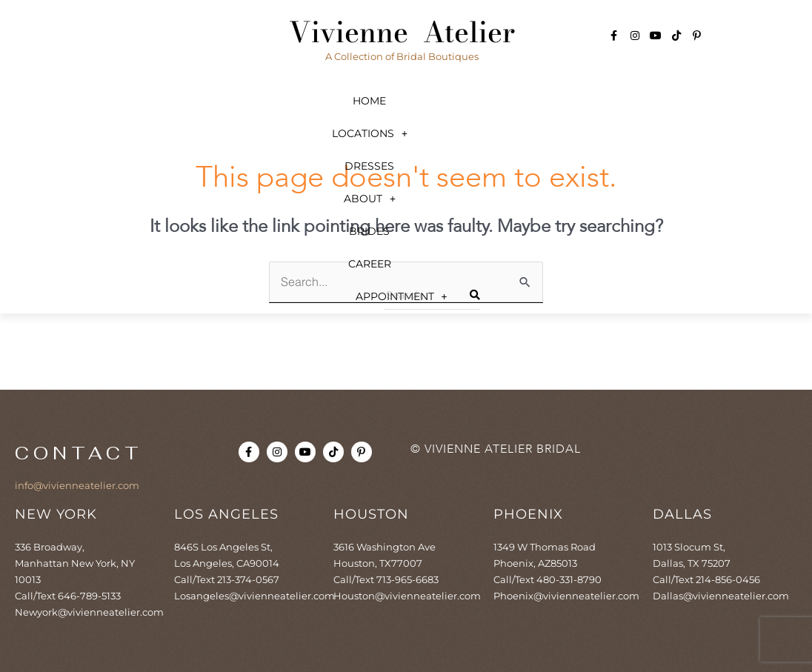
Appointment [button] (406, 133)
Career (657, 101)
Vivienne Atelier (402, 32)
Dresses (330, 101)
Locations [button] (204, 101)
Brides (552, 101)
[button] (204, 101)
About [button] (444, 101)
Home (87, 101)
